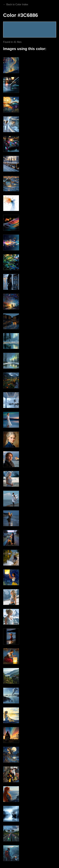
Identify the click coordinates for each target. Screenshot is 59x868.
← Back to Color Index (16, 4)
